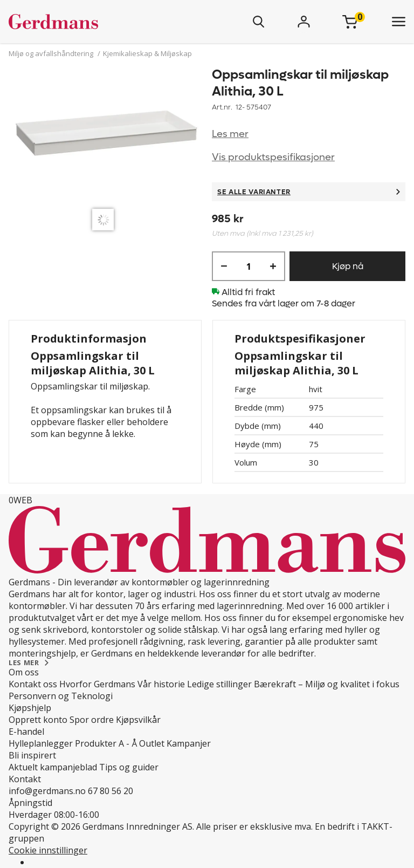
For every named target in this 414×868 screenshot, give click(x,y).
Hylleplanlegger (41, 743)
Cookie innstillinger (48, 850)
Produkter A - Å (106, 743)
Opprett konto (38, 720)
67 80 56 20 (111, 791)
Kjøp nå (348, 266)
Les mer (230, 134)
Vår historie (161, 684)
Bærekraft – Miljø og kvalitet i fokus (327, 684)
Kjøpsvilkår (138, 720)
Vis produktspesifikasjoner (273, 157)
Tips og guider (129, 767)
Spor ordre (92, 720)
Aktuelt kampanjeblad (53, 767)
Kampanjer (189, 743)
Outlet (152, 743)
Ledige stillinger (219, 684)
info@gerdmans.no (47, 791)
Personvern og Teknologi (61, 696)
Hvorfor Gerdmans (97, 684)
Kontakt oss (33, 684)
